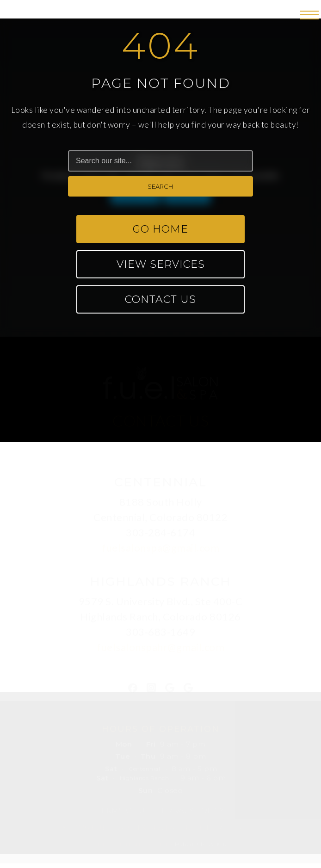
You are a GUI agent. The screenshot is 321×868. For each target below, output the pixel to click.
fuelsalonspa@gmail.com (160, 546)
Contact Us (160, 299)
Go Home (160, 229)
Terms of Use (126, 809)
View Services (161, 264)
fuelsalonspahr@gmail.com (160, 646)
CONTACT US (160, 419)
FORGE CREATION (201, 843)
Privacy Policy (193, 809)
